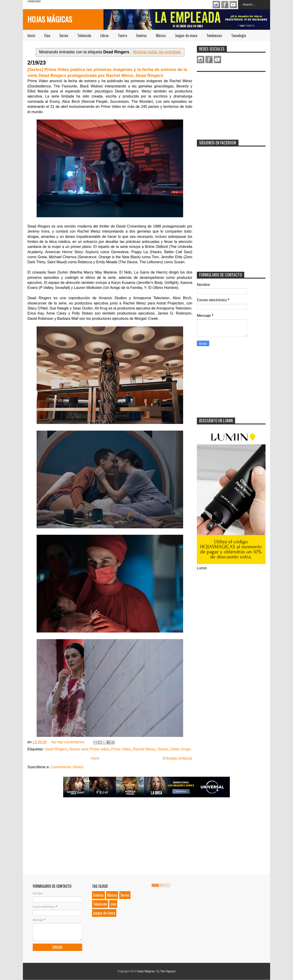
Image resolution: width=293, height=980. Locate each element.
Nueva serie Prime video (89, 749)
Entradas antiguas (178, 758)
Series (64, 35)
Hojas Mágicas (50, 19)
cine (113, 904)
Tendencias (214, 35)
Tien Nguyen (168, 971)
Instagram (216, 5)
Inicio (31, 35)
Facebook (225, 5)
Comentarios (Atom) (67, 767)
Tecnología (239, 35)
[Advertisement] (231, 103)
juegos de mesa (104, 913)
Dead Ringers (56, 749)
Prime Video (121, 749)
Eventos (141, 35)
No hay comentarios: (69, 742)
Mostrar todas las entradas (157, 52)
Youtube (233, 5)
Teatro (122, 35)
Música (161, 35)
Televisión (84, 35)
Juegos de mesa (186, 35)
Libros (104, 35)
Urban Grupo (180, 749)
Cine (47, 35)
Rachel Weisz (144, 749)
